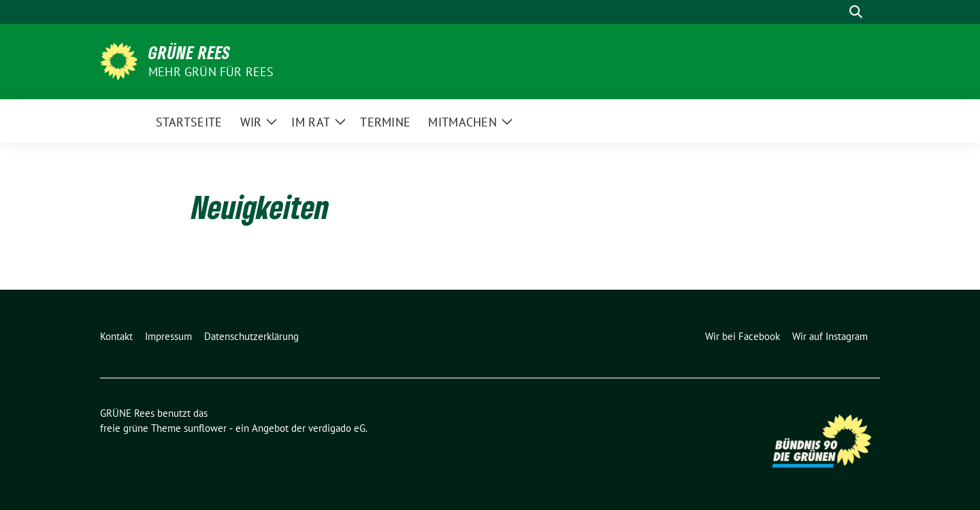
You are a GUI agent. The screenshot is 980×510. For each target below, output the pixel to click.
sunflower (205, 428)
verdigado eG (337, 428)
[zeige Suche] (856, 12)
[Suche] (836, 12)
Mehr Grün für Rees (211, 72)
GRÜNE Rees (190, 52)
